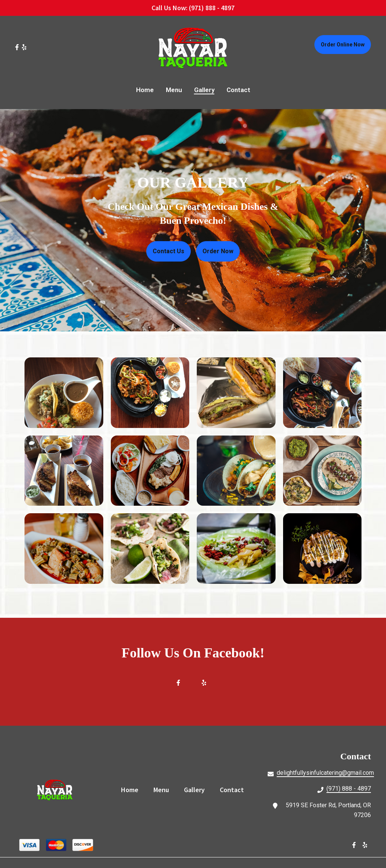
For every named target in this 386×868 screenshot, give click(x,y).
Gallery (197, 789)
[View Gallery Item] (64, 393)
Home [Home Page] (145, 90)
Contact (234, 789)
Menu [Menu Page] (174, 90)
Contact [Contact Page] (238, 90)
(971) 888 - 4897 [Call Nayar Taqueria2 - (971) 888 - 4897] (349, 789)
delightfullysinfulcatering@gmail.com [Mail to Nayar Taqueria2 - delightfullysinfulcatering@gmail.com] (325, 773)
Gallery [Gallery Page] (204, 90)
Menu (163, 789)
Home (132, 789)
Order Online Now (343, 45)
